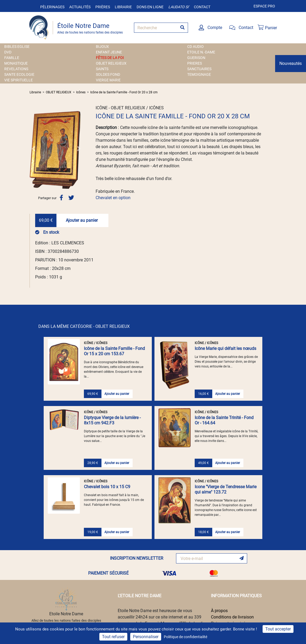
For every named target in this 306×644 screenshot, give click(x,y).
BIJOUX (102, 47)
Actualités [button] (80, 7)
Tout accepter (278, 629)
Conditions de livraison (232, 617)
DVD (8, 52)
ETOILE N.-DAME (201, 52)
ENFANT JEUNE (109, 52)
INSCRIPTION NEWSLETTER (137, 558)
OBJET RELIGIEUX (111, 63)
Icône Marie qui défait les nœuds (225, 348)
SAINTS (102, 69)
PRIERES (195, 63)
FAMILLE (12, 58)
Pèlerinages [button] (52, 7)
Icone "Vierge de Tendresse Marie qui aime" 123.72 (226, 489)
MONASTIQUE (16, 63)
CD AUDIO (195, 47)
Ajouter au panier (82, 220)
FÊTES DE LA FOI (110, 58)
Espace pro (264, 6)
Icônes (81, 92)
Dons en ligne (150, 7)
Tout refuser (113, 637)
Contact (202, 7)
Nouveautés (291, 63)
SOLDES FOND (108, 74)
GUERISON (196, 58)
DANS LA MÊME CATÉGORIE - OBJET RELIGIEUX (84, 326)
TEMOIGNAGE (199, 74)
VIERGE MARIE (108, 80)
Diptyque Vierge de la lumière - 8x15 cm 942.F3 (112, 420)
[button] (34, 149)
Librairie (123, 7)
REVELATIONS (16, 69)
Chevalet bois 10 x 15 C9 (107, 487)
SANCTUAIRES (199, 69)
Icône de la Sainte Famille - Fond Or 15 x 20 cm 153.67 (114, 351)
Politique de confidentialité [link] (185, 637)
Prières (103, 7)
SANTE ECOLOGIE (19, 74)
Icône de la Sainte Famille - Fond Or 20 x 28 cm (124, 92)
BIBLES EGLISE (17, 47)
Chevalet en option (113, 198)
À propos (219, 611)
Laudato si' (179, 7)
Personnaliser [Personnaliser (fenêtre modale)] (146, 637)
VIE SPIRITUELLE (19, 80)
